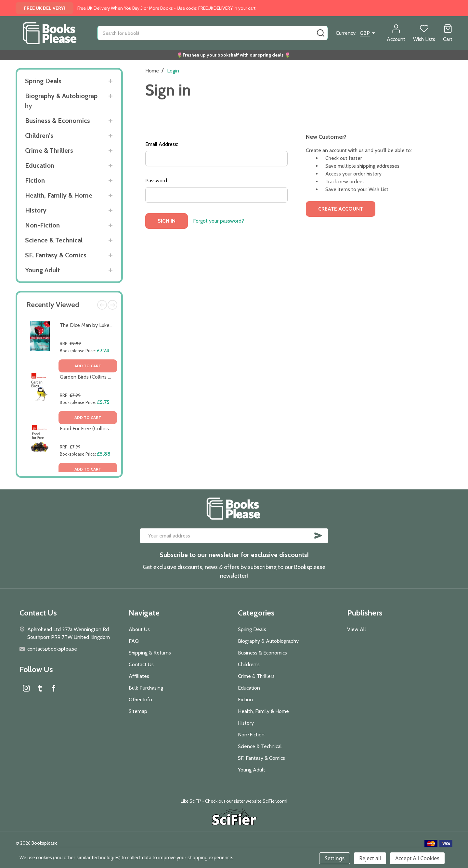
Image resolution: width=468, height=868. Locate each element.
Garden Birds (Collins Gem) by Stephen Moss (110, 377)
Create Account (341, 209)
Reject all (370, 858)
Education (40, 165)
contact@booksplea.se (52, 649)
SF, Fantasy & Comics (56, 255)
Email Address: (162, 144)
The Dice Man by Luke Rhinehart (96, 325)
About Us (139, 629)
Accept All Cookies (417, 858)
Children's (39, 136)
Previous (102, 305)
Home (152, 71)
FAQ (134, 641)
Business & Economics (58, 121)
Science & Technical (54, 240)
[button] (234, 818)
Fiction (35, 180)
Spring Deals (43, 81)
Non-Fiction (42, 225)
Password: (157, 181)
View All (357, 629)
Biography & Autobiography (61, 101)
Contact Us (141, 664)
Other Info (140, 700)
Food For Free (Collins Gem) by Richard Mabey (112, 428)
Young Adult (42, 270)
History (36, 210)
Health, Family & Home (59, 195)
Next (112, 305)
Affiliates (139, 676)
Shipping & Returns (150, 653)
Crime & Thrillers (49, 150)
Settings (335, 858)
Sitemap (138, 711)
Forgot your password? (219, 221)
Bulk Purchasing (146, 688)
